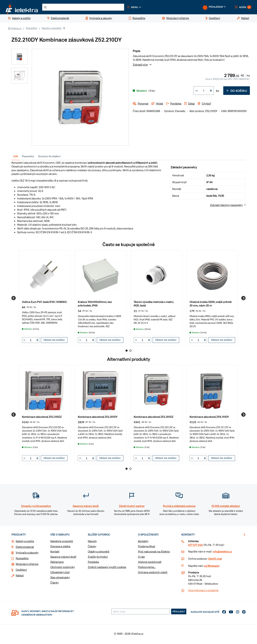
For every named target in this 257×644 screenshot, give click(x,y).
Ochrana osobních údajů (153, 574)
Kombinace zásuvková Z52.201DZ (154, 418)
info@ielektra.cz (222, 553)
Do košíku (237, 92)
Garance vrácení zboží (63, 558)
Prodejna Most (147, 548)
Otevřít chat (215, 560)
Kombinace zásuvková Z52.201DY (98, 418)
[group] (45, 299)
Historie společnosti (150, 563)
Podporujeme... (147, 568)
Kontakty (143, 543)
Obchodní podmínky (63, 568)
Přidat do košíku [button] (54, 341)
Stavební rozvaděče (51, 29)
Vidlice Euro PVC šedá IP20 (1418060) (45, 303)
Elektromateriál (25, 548)
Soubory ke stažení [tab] (49, 158)
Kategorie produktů (62, 543)
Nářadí (20, 577)
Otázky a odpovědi (99, 553)
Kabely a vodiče (25, 543)
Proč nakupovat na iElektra (154, 553)
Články (55, 584)
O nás (141, 558)
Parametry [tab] (28, 158)
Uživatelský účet (60, 574)
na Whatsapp (212, 567)
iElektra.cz (16, 30)
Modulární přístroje (27, 565)
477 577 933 (195, 546)
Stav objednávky (60, 579)
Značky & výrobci (98, 558)
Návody (92, 543)
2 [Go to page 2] (130, 352)
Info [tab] (16, 158)
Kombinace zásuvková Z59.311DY (209, 418)
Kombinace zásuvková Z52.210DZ (42, 418)
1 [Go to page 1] (127, 352)
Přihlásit (179, 613)
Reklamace (57, 563)
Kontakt (55, 553)
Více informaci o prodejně (203, 592)
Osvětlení (21, 571)
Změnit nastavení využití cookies (107, 568)
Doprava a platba (60, 548)
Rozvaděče (32, 29)
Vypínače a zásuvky (27, 554)
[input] (31, 341)
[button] (144, 8)
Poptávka (93, 563)
